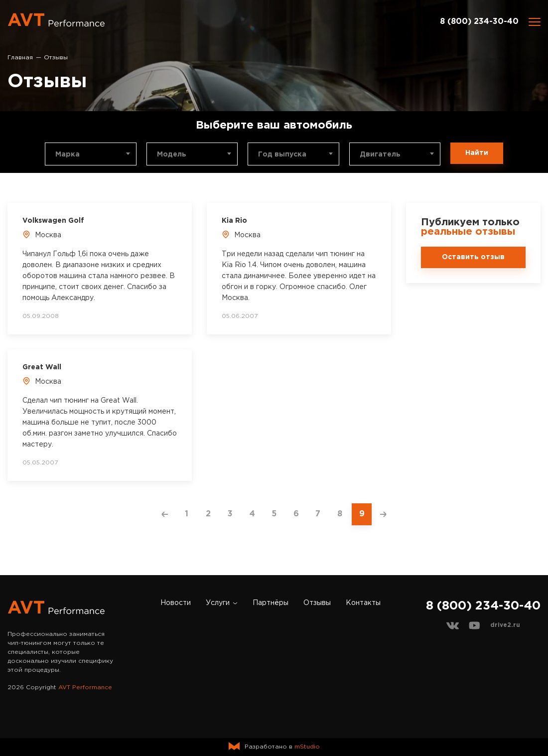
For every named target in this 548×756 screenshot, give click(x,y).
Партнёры (271, 603)
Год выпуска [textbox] (282, 154)
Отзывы (317, 603)
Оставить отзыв (473, 257)
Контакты (363, 603)
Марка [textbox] (68, 154)
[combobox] (91, 154)
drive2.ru (505, 625)
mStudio (307, 747)
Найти (477, 153)
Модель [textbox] (172, 154)
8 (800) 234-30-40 (479, 22)
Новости (176, 603)
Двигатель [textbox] (380, 154)
